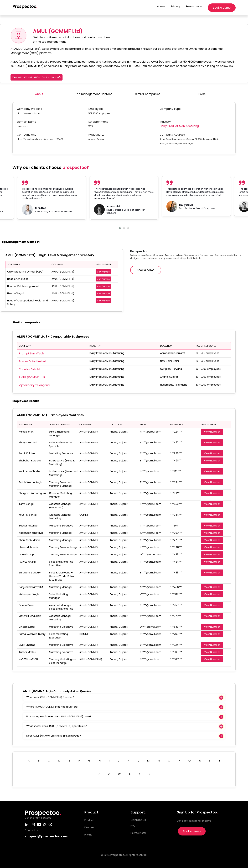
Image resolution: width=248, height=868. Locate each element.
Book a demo (222, 8)
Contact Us (138, 820)
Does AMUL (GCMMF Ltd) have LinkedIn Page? (54, 736)
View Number (103, 272)
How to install (138, 833)
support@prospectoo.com (47, 836)
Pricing (175, 6)
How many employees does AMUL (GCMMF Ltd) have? (59, 716)
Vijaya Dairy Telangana (34, 385)
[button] (120, 228)
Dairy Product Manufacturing (179, 126)
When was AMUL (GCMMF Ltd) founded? (50, 697)
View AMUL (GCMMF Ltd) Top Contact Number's (37, 77)
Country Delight (29, 369)
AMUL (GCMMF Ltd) (32, 377)
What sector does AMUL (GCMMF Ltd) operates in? (57, 726)
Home (161, 6)
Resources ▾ (194, 6)
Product (89, 820)
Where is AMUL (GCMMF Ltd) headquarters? (52, 707)
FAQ (133, 826)
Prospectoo (25, 6)
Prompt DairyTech (31, 353)
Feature (89, 827)
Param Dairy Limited (32, 361)
